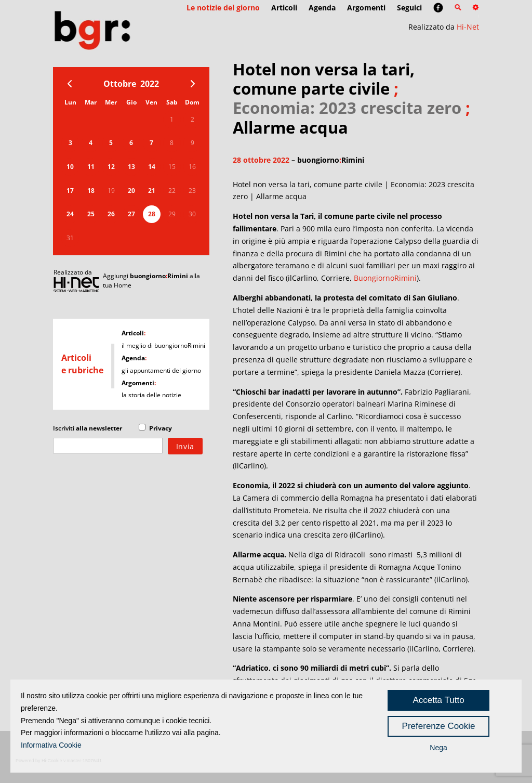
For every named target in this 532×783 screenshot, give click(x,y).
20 (131, 191)
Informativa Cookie (51, 745)
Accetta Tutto (438, 700)
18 (91, 191)
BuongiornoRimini (385, 278)
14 (152, 167)
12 (111, 167)
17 (70, 191)
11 (91, 167)
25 (91, 214)
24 (70, 214)
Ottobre (120, 84)
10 (70, 167)
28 (152, 214)
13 (131, 167)
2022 (150, 84)
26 (111, 214)
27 (131, 214)
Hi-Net (468, 27)
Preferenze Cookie (439, 726)
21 (152, 191)
